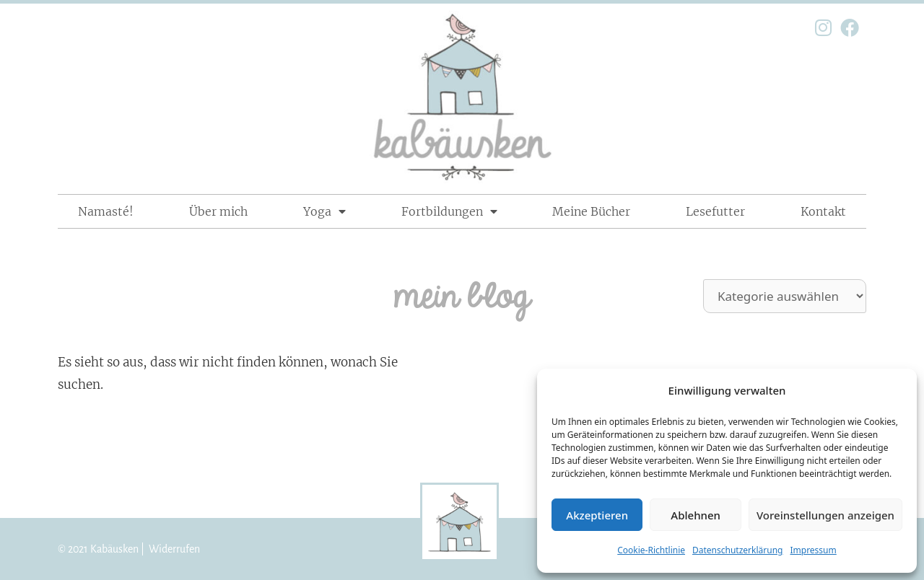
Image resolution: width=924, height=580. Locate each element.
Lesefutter (715, 211)
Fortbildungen (449, 211)
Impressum (813, 550)
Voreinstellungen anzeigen (825, 515)
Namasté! (106, 211)
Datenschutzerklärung (737, 550)
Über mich (218, 211)
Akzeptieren (597, 515)
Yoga (324, 211)
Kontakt (823, 211)
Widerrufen (174, 549)
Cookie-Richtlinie (651, 550)
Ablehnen (696, 515)
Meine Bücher (591, 211)
